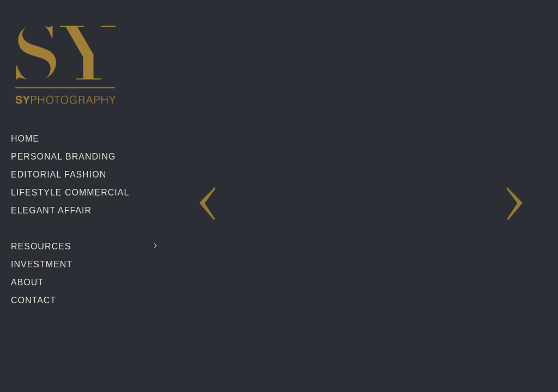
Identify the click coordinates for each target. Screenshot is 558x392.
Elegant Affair (51, 210)
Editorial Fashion (59, 174)
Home (25, 139)
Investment (42, 264)
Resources (41, 246)
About (27, 282)
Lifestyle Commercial (70, 192)
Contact (34, 300)
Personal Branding (63, 157)
